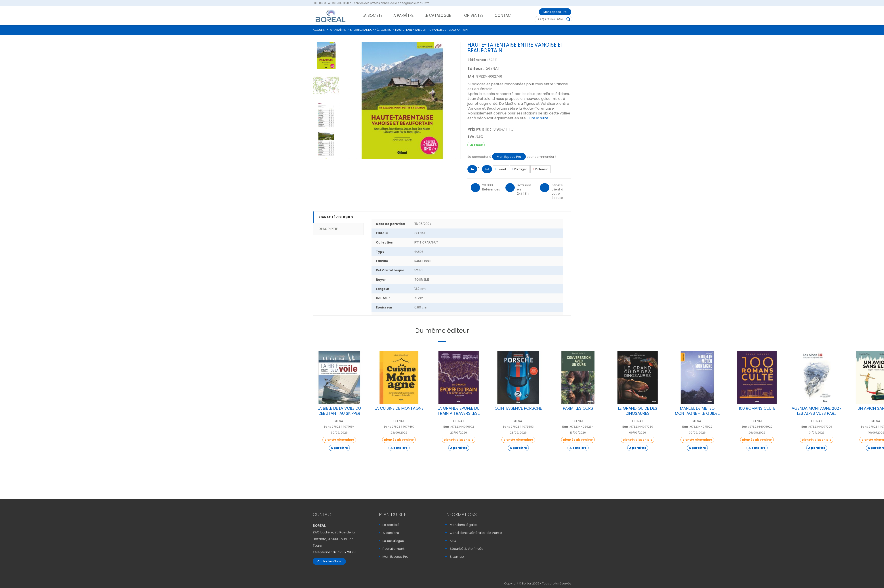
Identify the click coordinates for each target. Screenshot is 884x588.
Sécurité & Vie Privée (467, 549)
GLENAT (493, 68)
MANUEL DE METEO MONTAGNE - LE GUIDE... (697, 411)
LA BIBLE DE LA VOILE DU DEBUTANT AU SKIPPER (339, 411)
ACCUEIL (319, 30)
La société (391, 525)
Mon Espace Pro (555, 12)
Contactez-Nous (329, 561)
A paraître (391, 533)
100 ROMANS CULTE (757, 408)
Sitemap (457, 557)
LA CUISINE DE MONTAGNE (399, 408)
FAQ (453, 541)
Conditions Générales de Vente (476, 533)
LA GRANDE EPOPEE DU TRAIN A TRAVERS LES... (459, 411)
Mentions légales (464, 525)
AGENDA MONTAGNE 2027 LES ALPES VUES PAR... (817, 411)
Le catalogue (393, 541)
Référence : (477, 60)
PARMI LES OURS (578, 408)
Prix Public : (479, 129)
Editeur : (476, 69)
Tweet (501, 169)
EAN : (471, 76)
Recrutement (394, 549)
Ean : (327, 427)
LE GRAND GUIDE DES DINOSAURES (638, 411)
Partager (520, 169)
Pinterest (540, 169)
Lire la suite (539, 118)
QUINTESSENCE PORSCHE (518, 408)
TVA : (472, 137)
